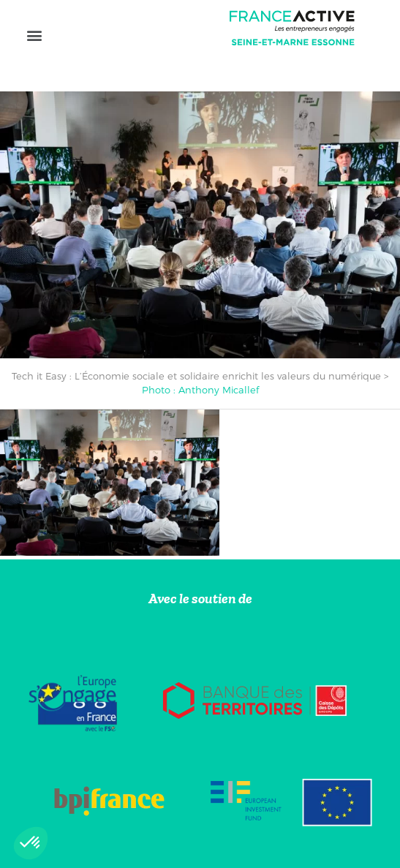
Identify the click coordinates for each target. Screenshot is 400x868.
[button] (34, 35)
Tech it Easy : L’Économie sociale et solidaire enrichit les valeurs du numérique (196, 376)
